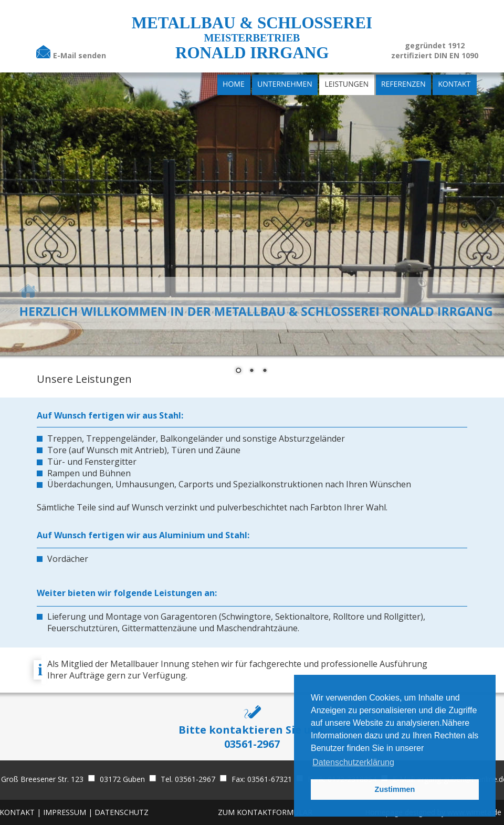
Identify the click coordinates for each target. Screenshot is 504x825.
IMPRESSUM (66, 812)
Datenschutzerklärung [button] (353, 762)
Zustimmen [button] (395, 789)
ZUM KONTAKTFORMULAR (265, 812)
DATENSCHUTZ (122, 812)
